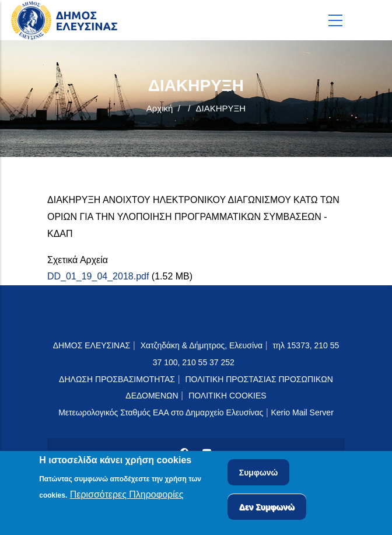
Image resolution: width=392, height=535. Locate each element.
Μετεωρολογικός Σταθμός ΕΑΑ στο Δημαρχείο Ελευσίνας (161, 412)
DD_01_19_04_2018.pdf (98, 276)
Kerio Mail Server (302, 412)
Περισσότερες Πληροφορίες (127, 496)
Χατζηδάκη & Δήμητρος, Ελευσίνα (202, 345)
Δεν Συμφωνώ (267, 508)
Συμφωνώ (259, 474)
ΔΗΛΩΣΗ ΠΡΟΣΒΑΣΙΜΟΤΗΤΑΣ (117, 379)
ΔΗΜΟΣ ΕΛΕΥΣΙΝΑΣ (92, 345)
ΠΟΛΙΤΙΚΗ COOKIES (228, 396)
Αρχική (160, 108)
